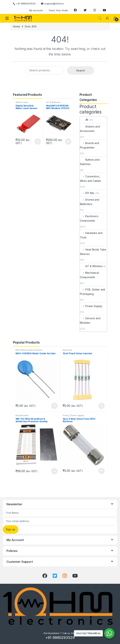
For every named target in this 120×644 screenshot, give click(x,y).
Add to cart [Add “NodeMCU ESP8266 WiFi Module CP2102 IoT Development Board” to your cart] (68, 141)
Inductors (68, 350)
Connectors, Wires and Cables (91, 179)
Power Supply (91, 306)
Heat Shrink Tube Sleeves (93, 252)
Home (16, 26)
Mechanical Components (89, 275)
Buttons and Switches (90, 162)
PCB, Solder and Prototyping (93, 292)
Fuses (66, 415)
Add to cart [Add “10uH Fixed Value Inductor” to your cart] (102, 406)
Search (100, 18)
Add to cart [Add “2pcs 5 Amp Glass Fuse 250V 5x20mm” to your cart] (102, 471)
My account (36, 10)
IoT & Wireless (53, 102)
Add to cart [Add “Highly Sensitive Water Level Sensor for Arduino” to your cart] (38, 141)
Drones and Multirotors (90, 202)
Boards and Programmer (89, 145)
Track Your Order (58, 10)
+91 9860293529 (24, 3)
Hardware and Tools (91, 235)
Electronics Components (89, 218)
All (84, 120)
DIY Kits (87, 193)
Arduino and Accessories (22, 103)
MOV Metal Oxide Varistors (29, 350)
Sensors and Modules (90, 320)
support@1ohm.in (52, 3)
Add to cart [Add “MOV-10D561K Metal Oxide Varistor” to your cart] (54, 406)
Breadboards (22, 415)
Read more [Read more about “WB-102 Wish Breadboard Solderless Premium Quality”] (54, 471)
